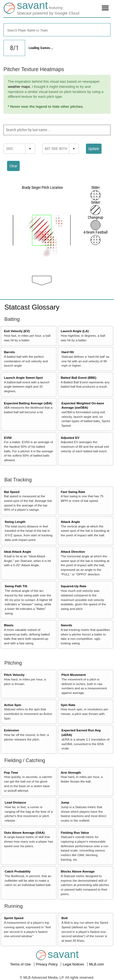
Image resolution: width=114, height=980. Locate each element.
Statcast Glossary (32, 307)
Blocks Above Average (78, 871)
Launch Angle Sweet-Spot (24, 378)
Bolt (65, 918)
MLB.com (97, 964)
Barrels (9, 352)
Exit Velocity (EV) (17, 331)
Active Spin (13, 705)
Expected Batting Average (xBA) (28, 403)
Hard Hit (68, 352)
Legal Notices (74, 964)
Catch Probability (18, 871)
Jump (65, 802)
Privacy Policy (47, 964)
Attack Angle (70, 522)
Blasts (9, 625)
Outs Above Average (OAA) (24, 833)
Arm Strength (71, 772)
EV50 (8, 438)
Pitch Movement (74, 675)
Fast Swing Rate (73, 492)
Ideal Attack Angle (18, 552)
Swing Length (15, 522)
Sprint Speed (14, 918)
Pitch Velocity (14, 675)
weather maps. (19, 87)
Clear (13, 166)
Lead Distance (15, 802)
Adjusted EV (70, 438)
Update (94, 149)
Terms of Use (21, 964)
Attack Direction (73, 552)
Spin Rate (68, 705)
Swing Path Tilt (16, 586)
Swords (66, 625)
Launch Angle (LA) (75, 331)
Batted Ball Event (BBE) (79, 378)
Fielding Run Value (75, 833)
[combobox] (57, 30)
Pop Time (11, 772)
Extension (12, 730)
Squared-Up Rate (74, 586)
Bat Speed (12, 492)
